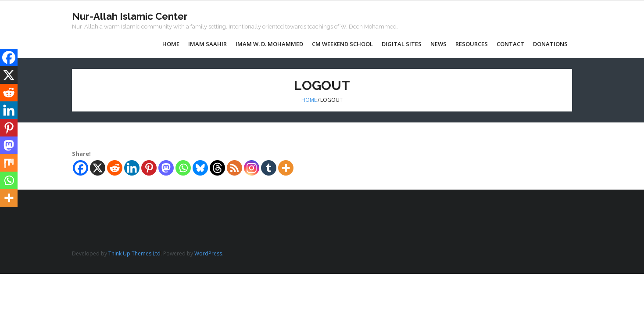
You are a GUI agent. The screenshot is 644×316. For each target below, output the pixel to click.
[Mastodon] (166, 168)
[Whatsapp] (183, 168)
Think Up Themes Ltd (134, 253)
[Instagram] (252, 168)
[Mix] (9, 163)
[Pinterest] (149, 168)
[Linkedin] (132, 168)
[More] (286, 168)
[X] (98, 168)
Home (309, 100)
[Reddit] (115, 168)
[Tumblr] (269, 168)
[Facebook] (80, 168)
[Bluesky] (200, 168)
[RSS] (234, 168)
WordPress (208, 253)
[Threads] (217, 168)
